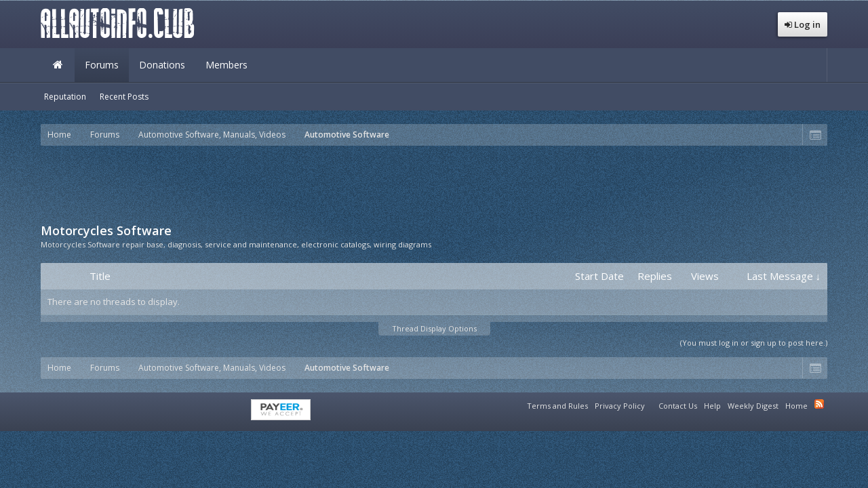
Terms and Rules (557, 406)
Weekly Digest (753, 406)
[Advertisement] (434, 183)
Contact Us (678, 406)
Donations (162, 65)
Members (226, 65)
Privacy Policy (620, 406)
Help (712, 406)
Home (58, 65)
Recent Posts (124, 97)
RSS (819, 404)
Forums (102, 65)
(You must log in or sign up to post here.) (754, 343)
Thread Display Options (434, 328)
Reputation (65, 97)
